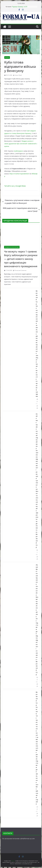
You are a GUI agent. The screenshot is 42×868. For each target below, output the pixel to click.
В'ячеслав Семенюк (20, 270)
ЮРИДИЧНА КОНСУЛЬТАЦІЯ (12, 247)
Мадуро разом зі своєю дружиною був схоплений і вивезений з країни (21, 144)
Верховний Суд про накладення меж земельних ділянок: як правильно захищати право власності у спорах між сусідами (37, 344)
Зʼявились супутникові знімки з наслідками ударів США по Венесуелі (21, 202)
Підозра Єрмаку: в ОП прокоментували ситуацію (21, 8)
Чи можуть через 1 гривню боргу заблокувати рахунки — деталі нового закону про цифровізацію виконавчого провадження (21, 259)
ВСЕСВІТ (7, 58)
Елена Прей (18, 75)
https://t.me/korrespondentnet (19, 174)
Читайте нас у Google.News (15, 186)
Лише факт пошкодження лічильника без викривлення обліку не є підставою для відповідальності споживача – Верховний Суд (37, 620)
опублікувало (18, 151)
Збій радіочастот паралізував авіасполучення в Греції (21, 210)
